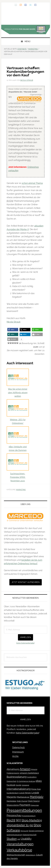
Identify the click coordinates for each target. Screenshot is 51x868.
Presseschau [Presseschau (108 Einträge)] (14, 815)
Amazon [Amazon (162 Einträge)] (25, 769)
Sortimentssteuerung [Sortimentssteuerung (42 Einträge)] (15, 835)
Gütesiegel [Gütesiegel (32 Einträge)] (25, 785)
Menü (28, 41)
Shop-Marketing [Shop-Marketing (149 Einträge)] (32, 820)
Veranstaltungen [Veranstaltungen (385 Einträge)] (20, 844)
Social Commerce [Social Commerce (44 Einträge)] (36, 831)
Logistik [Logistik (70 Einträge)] (35, 793)
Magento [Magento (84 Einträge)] (11, 797)
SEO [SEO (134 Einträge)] (18, 820)
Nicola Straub (14, 322)
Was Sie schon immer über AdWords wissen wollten (18, 383)
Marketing (21, 490)
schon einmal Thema (32, 183)
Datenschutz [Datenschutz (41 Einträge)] (11, 781)
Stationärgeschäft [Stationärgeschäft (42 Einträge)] (30, 835)
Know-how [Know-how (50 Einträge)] (36, 789)
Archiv (15, 756)
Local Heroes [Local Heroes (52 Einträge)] (25, 793)
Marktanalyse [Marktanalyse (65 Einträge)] (23, 797)
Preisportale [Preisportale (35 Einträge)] (35, 805)
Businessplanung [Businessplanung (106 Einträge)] (17, 777)
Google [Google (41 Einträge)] (18, 785)
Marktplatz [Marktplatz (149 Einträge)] (37, 797)
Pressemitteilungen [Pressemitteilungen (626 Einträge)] (24, 810)
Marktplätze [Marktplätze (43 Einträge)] (11, 801)
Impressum (18, 752)
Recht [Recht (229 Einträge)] (11, 820)
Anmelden (26, 637)
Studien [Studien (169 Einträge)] (12, 839)
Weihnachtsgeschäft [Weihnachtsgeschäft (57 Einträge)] (16, 855)
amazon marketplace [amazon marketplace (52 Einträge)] (29, 773)
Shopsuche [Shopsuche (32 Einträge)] (24, 831)
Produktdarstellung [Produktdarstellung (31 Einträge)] (29, 816)
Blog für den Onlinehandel (26, 16)
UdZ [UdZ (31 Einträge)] (19, 839)
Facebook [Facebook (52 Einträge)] (11, 785)
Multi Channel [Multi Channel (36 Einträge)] (22, 801)
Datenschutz (18, 747)
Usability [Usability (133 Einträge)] (26, 839)
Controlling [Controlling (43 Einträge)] (32, 777)
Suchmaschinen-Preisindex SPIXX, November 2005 (18, 468)
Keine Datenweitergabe (25, 643)
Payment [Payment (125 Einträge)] (25, 805)
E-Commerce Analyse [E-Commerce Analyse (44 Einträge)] (26, 781)
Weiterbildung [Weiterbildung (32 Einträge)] (30, 855)
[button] (13, 330)
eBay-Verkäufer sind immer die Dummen (18, 439)
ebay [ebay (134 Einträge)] (39, 781)
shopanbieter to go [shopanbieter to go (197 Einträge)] (20, 825)
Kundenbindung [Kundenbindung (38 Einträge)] (13, 793)
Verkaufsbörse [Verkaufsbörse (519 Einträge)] (19, 850)
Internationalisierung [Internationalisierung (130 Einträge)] (19, 789)
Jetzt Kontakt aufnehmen (26, 582)
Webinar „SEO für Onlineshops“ (18, 412)
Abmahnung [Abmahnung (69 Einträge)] (13, 769)
